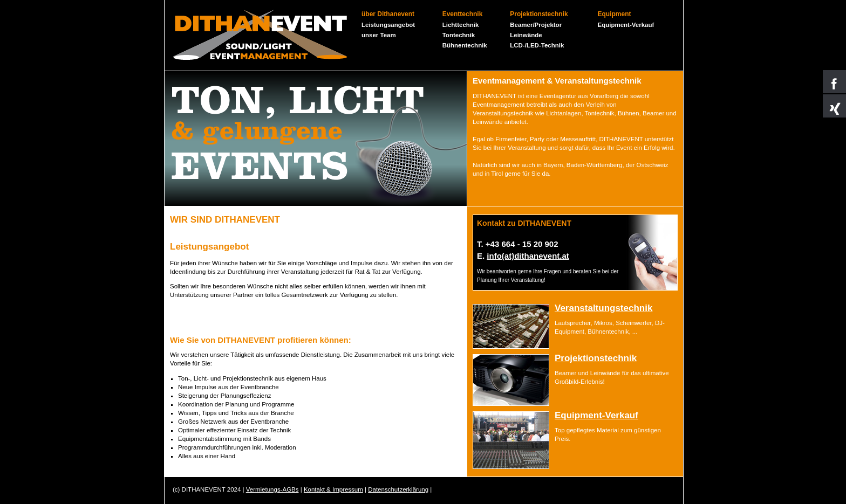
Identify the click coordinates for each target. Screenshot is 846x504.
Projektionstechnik (539, 14)
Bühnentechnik (465, 45)
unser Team (379, 35)
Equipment (615, 14)
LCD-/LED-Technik (537, 45)
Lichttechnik (461, 25)
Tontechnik (459, 35)
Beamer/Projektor (536, 25)
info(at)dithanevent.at (528, 256)
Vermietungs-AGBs (272, 489)
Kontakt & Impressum (333, 489)
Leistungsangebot (388, 25)
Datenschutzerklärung (398, 489)
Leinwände (526, 35)
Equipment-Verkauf (626, 25)
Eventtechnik (463, 14)
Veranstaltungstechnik (603, 308)
